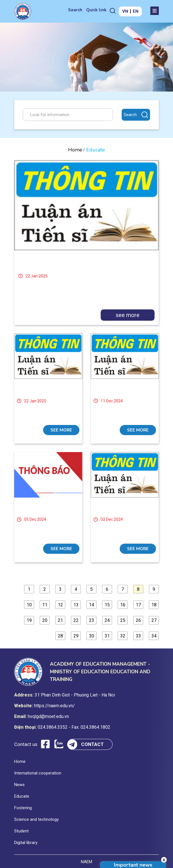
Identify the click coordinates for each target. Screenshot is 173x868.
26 (138, 620)
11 (45, 605)
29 (76, 636)
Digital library (26, 843)
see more (128, 315)
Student (21, 831)
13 (76, 605)
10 (29, 605)
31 (107, 636)
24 (107, 620)
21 (60, 620)
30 (92, 636)
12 (60, 605)
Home (75, 150)
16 (123, 605)
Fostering (23, 808)
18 (154, 605)
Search (75, 10)
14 (92, 605)
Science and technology (36, 819)
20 (45, 620)
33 (138, 636)
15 (107, 605)
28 (60, 636)
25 (123, 620)
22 (76, 620)
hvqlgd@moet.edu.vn (48, 716)
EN (136, 11)
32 (123, 636)
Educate (22, 796)
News (19, 785)
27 (154, 620)
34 (154, 636)
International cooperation (38, 773)
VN (125, 11)
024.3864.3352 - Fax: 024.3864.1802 (74, 727)
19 (29, 620)
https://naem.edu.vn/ (54, 706)
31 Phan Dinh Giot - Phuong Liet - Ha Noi (75, 695)
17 (138, 605)
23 (92, 620)
